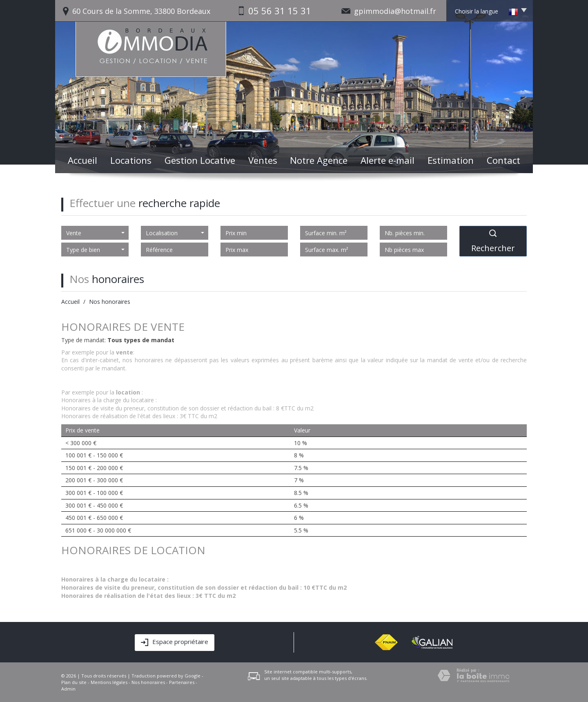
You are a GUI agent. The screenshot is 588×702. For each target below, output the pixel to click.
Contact (503, 160)
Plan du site (74, 682)
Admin (68, 689)
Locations (131, 160)
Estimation (451, 160)
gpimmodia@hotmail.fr (395, 11)
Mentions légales (109, 682)
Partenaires (182, 682)
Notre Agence (319, 160)
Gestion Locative (200, 160)
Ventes (263, 160)
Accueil (82, 160)
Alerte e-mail (388, 160)
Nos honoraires (148, 682)
